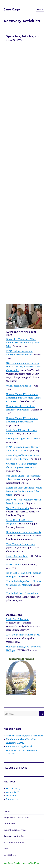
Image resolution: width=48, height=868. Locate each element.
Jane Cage (12, 9)
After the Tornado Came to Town (23, 635)
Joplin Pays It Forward (17, 619)
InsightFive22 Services (15, 830)
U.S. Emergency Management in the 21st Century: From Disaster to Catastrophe (24, 367)
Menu (40, 9)
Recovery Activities (14, 836)
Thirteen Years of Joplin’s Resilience (25, 736)
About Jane (10, 824)
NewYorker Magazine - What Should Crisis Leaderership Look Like (23, 343)
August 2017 (12, 792)
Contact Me (10, 855)
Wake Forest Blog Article (19, 386)
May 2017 (11, 796)
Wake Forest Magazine (18, 508)
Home (7, 811)
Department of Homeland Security (24, 532)
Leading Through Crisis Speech (22, 439)
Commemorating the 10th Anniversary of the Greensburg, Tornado (22, 750)
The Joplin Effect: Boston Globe (22, 593)
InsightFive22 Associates (16, 817)
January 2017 (13, 799)
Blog (6, 849)
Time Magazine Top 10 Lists (21, 544)
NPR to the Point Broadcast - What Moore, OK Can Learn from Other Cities (24, 491)
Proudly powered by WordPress (26, 863)
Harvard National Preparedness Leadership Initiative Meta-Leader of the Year (24, 398)
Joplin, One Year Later (17, 556)
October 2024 (13, 788)
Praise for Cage (14, 564)
